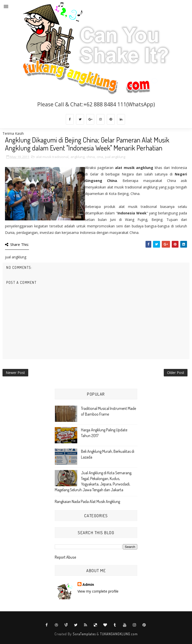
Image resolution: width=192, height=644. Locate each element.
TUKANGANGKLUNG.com (119, 634)
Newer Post (15, 373)
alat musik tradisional (52, 157)
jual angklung (115, 157)
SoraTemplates (84, 634)
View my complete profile (98, 591)
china (91, 157)
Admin (88, 584)
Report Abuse (65, 557)
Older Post (176, 373)
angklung (77, 157)
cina (100, 157)
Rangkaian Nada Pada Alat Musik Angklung (87, 501)
